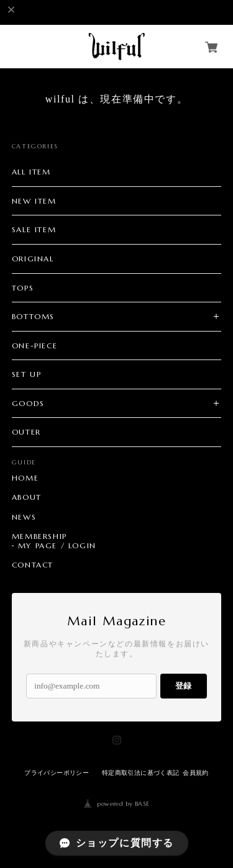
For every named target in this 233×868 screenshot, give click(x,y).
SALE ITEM (34, 229)
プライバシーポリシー (57, 773)
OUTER (26, 432)
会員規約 (196, 773)
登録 (183, 686)
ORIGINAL (33, 259)
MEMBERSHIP (39, 536)
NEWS (24, 517)
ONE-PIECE (34, 346)
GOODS (28, 403)
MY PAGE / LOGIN (57, 546)
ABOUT (27, 497)
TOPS (23, 288)
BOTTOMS (33, 316)
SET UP (27, 374)
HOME (25, 478)
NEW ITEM (34, 201)
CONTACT (33, 565)
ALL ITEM (31, 172)
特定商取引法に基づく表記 (141, 773)
